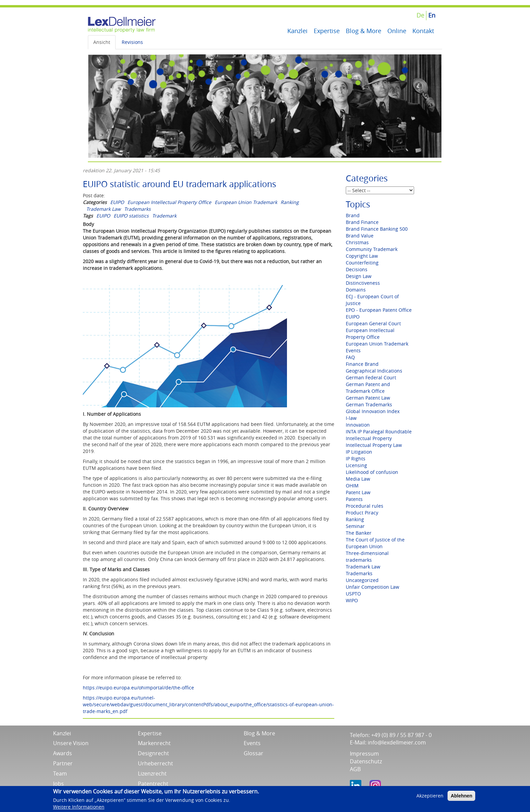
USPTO (353, 594)
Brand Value (360, 236)
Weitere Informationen (79, 808)
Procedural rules (365, 506)
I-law (351, 418)
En (432, 15)
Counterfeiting (362, 263)
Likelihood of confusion (372, 472)
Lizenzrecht (152, 773)
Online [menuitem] (397, 31)
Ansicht (102, 42)
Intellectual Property (369, 438)
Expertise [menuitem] (327, 31)
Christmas (357, 242)
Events (353, 350)
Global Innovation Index (373, 411)
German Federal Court (371, 377)
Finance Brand (362, 364)
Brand (353, 215)
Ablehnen (461, 797)
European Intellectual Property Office (169, 202)
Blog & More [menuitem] (364, 31)
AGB (355, 769)
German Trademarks (369, 404)
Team (60, 773)
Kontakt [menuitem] (423, 31)
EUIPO (117, 202)
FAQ (350, 357)
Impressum (364, 754)
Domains (356, 290)
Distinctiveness (363, 283)
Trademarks (137, 209)
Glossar (254, 753)
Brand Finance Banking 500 (377, 229)
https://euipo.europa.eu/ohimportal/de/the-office (138, 688)
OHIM (352, 486)
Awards (63, 753)
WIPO (352, 600)
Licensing (356, 465)
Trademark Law (103, 209)
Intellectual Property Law (374, 445)
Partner (63, 763)
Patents (354, 499)
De (420, 15)
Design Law (359, 276)
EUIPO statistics (131, 216)
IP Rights (356, 459)
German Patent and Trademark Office (368, 388)
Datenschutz (366, 761)
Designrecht (153, 753)
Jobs (58, 784)
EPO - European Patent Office (379, 310)
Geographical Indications (374, 371)
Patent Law (358, 492)
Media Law (358, 479)
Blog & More (259, 733)
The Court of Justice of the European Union (375, 543)
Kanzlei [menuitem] (297, 31)
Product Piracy (362, 513)
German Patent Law (368, 398)
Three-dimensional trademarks (367, 556)
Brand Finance (362, 222)
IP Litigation (359, 452)
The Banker (359, 533)
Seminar (355, 526)
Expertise (150, 733)
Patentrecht (153, 784)
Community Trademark (372, 249)
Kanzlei (62, 733)
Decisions (357, 269)
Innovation (358, 425)
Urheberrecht (155, 763)
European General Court (373, 323)
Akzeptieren (430, 797)
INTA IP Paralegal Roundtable (379, 432)
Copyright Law (362, 256)
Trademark (164, 216)
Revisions (132, 42)
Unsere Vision (71, 743)
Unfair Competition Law (372, 587)
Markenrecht (154, 743)
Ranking (290, 202)
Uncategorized (362, 580)
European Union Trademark (246, 202)
